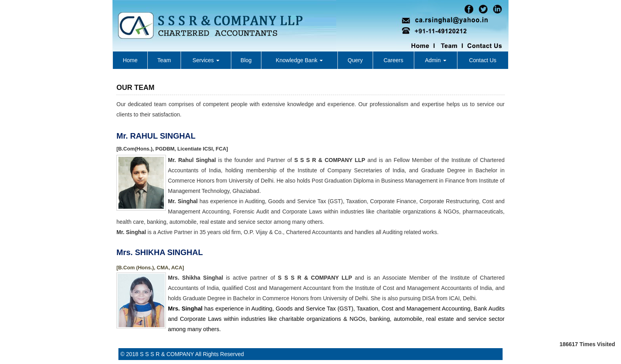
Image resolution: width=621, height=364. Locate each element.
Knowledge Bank (299, 60)
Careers (393, 60)
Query (355, 60)
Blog (246, 60)
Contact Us (483, 60)
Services (206, 60)
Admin (436, 60)
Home (130, 60)
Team (164, 60)
